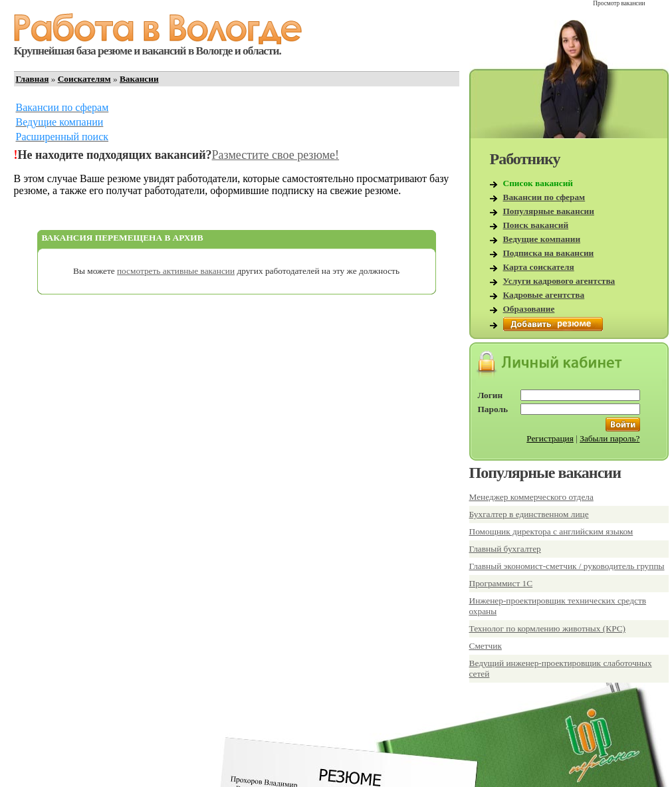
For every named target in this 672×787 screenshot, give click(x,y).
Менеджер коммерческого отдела (531, 497)
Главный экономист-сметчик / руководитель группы (567, 566)
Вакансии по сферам (544, 197)
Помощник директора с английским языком (551, 531)
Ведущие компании (542, 239)
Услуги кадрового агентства (559, 281)
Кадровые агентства (544, 295)
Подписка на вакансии (549, 253)
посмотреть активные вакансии (176, 271)
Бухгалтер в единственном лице (529, 514)
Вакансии (139, 79)
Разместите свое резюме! (276, 155)
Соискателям (84, 79)
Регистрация (550, 438)
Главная (33, 79)
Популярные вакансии (549, 211)
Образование (529, 309)
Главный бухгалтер (505, 549)
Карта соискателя (539, 267)
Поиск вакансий (536, 225)
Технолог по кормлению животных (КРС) (548, 628)
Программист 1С (501, 583)
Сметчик (486, 646)
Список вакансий (538, 183)
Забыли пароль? (610, 438)
